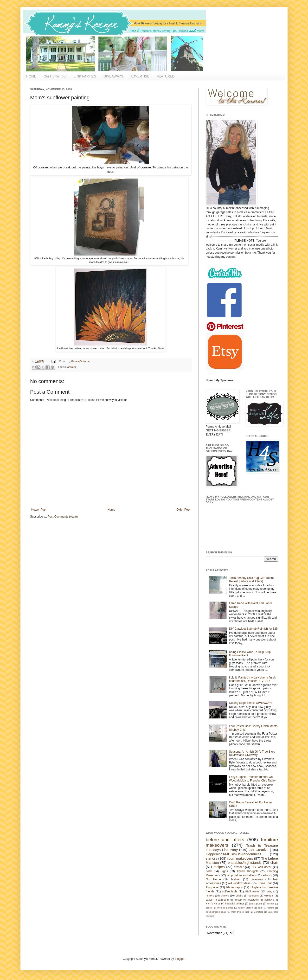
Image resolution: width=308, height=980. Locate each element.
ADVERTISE (140, 76)
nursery (238, 900)
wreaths (269, 896)
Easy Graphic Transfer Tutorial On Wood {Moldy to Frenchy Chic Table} (252, 779)
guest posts (256, 903)
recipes (219, 867)
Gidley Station (245, 908)
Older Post (183, 510)
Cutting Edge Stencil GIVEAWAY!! (251, 703)
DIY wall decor (261, 867)
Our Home (213, 879)
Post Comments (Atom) (63, 517)
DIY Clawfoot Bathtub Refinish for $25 (253, 629)
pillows (225, 896)
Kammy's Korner (81, 361)
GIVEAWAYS (113, 76)
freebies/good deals (216, 912)
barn (260, 908)
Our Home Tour (55, 76)
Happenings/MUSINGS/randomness (234, 854)
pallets (209, 908)
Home (111, 510)
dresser (239, 867)
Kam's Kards (213, 903)
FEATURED (166, 76)
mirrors (210, 896)
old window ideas (239, 883)
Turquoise (212, 887)
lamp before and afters (241, 875)
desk (209, 871)
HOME (31, 76)
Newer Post (39, 510)
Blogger (180, 959)
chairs (239, 896)
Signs (224, 871)
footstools (253, 900)
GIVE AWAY (252, 891)
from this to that (240, 912)
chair (274, 863)
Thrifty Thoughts (248, 871)
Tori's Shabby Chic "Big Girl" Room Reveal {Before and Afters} (251, 580)
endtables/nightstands (245, 863)
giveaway (257, 879)
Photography (234, 887)
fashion (236, 879)
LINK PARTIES (85, 76)
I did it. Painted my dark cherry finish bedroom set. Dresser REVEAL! (252, 679)
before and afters (225, 840)
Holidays (269, 900)
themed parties (225, 908)
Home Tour (265, 883)
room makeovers (240, 858)
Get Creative (258, 850)
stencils (212, 858)
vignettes (258, 912)
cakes (209, 900)
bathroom (223, 900)
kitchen (271, 904)
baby (269, 891)
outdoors (254, 896)
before (271, 908)
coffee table (230, 891)
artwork (72, 367)
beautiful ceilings (235, 903)
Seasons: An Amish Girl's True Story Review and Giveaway (252, 753)
